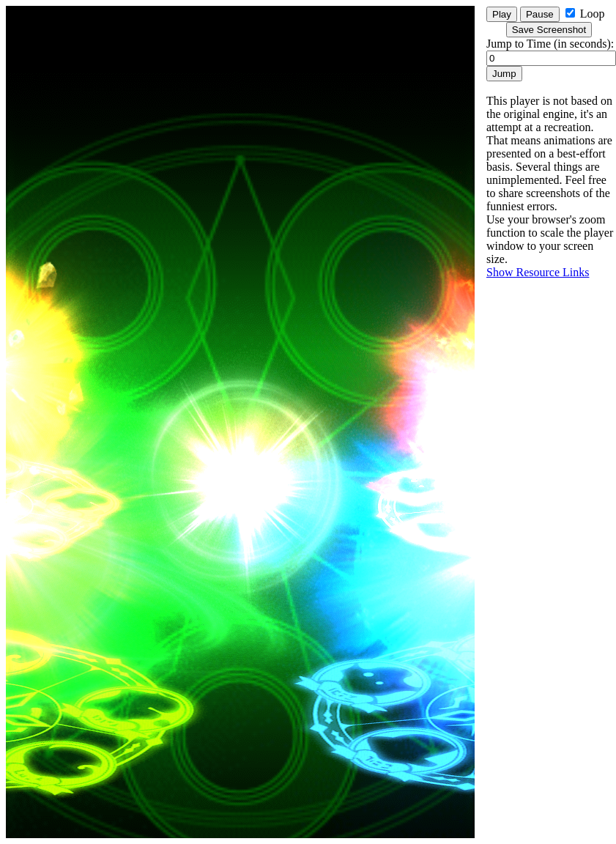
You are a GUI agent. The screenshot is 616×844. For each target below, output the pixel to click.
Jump (504, 74)
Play (502, 14)
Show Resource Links (538, 272)
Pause (540, 14)
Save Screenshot (549, 30)
